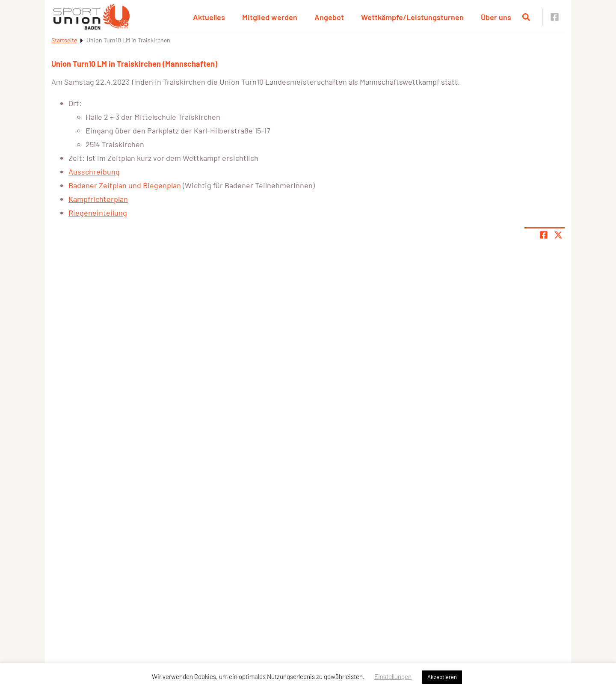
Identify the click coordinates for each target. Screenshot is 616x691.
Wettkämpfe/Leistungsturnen (412, 17)
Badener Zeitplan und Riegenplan (125, 185)
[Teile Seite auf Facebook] (544, 235)
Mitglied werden (270, 17)
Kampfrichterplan (98, 199)
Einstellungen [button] (393, 676)
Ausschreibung (94, 172)
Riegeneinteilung (98, 213)
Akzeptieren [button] (442, 677)
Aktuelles (209, 17)
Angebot (329, 17)
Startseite (64, 40)
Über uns (496, 17)
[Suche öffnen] (526, 17)
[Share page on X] (558, 235)
